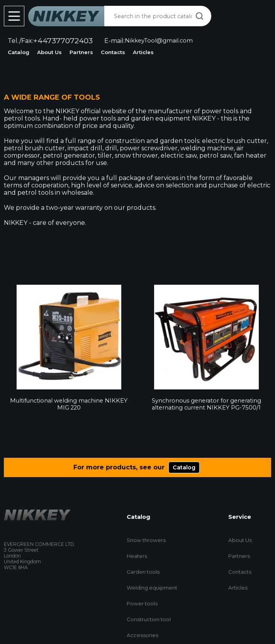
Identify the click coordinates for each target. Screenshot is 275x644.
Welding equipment (152, 588)
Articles (143, 52)
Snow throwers (146, 540)
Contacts (113, 52)
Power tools (142, 603)
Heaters (137, 556)
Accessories (143, 635)
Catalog (19, 52)
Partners (81, 52)
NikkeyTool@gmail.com (159, 41)
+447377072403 (63, 41)
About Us (49, 52)
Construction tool (149, 619)
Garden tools (143, 572)
